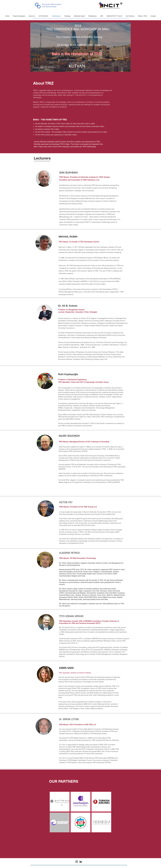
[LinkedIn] (81, 862)
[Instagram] (77, 862)
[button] (32, 16)
